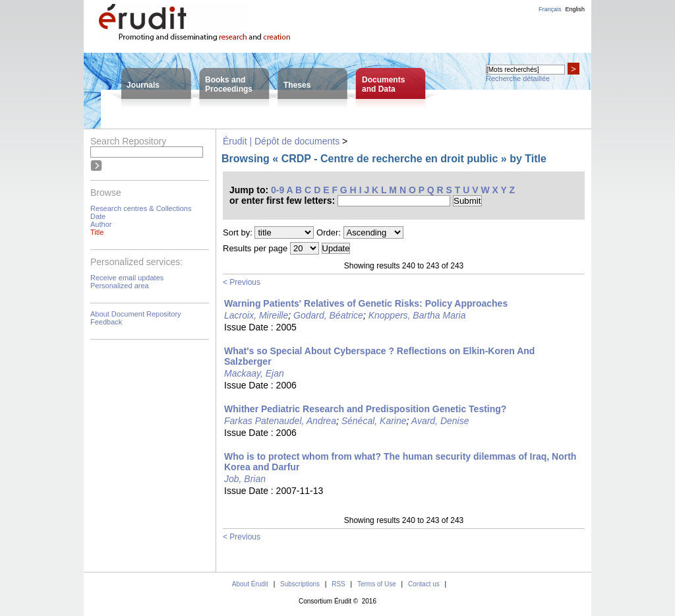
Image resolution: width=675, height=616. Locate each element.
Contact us (424, 584)
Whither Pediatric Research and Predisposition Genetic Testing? (365, 409)
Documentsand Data (383, 84)
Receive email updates (127, 278)
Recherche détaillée (518, 78)
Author (101, 224)
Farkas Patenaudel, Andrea (280, 421)
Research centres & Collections (141, 208)
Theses (297, 85)
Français (550, 9)
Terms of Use (377, 584)
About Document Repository (136, 314)
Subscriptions (300, 584)
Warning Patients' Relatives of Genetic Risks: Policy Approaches (366, 303)
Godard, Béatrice (328, 315)
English (575, 9)
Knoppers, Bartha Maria (417, 315)
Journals (143, 85)
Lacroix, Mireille (256, 315)
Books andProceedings (229, 84)
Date (98, 216)
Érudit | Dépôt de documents (281, 141)
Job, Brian (245, 479)
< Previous (242, 282)
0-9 (278, 190)
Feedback (106, 322)
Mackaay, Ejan (254, 373)
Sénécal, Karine (374, 421)
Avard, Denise (440, 421)
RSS (338, 584)
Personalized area (120, 286)
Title (97, 232)
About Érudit (250, 584)
